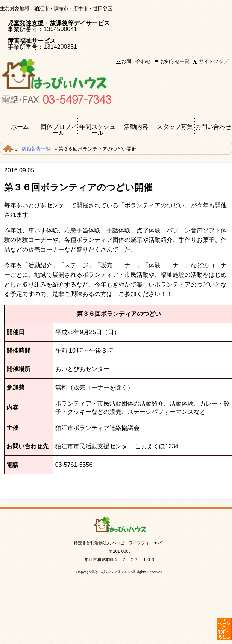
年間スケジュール (97, 130)
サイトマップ (214, 62)
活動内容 (136, 127)
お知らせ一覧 (175, 62)
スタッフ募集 (175, 127)
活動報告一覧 (36, 149)
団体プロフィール (59, 130)
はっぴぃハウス (108, 572)
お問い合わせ (136, 62)
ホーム (20, 127)
